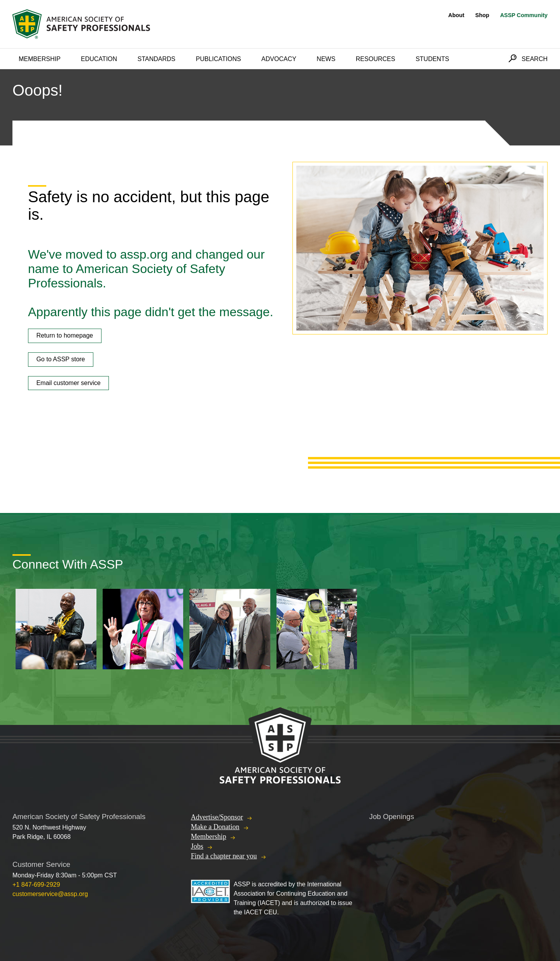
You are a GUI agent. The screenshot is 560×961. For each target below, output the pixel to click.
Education (99, 59)
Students (432, 59)
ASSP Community (524, 15)
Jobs (197, 846)
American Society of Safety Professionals (82, 24)
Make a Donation (215, 827)
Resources (375, 59)
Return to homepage (65, 335)
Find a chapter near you (224, 856)
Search (535, 59)
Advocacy (279, 59)
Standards (157, 59)
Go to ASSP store (60, 359)
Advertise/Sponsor (217, 817)
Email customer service (68, 383)
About (457, 15)
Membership (40, 59)
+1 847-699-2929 (36, 885)
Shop (482, 15)
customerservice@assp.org (50, 894)
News (326, 59)
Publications (218, 59)
